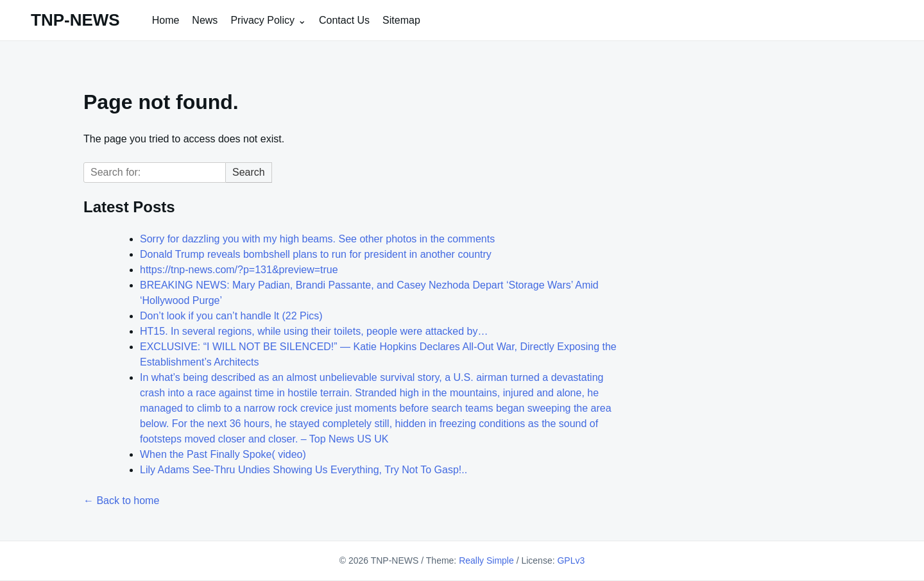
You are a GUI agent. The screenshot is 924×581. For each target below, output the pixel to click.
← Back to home (121, 501)
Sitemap (401, 20)
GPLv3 (571, 560)
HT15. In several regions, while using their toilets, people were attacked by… (314, 331)
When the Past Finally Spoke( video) (223, 454)
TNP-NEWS (75, 20)
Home (166, 20)
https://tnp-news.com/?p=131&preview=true (239, 270)
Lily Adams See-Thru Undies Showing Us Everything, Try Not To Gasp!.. (304, 470)
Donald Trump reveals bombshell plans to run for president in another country (316, 254)
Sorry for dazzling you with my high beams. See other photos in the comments (317, 239)
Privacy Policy (262, 20)
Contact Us (344, 20)
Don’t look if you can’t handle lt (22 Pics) (231, 316)
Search (249, 172)
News (205, 20)
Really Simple (486, 560)
